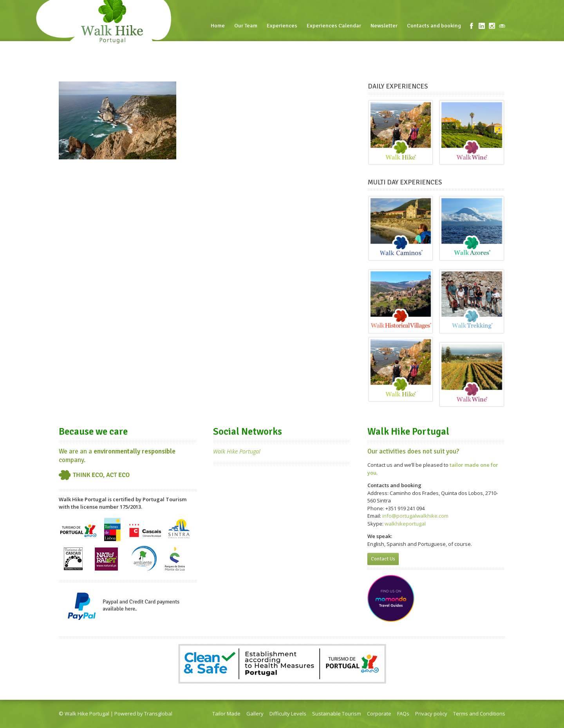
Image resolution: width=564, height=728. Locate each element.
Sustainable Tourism (337, 714)
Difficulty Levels (288, 714)
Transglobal (158, 714)
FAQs (403, 714)
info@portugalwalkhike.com (415, 516)
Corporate (379, 714)
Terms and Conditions (479, 714)
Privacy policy (431, 714)
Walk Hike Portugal (237, 451)
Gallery (255, 714)
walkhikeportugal (405, 524)
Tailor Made (226, 714)
